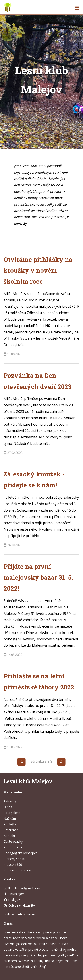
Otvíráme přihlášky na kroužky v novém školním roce (38, 270)
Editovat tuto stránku (19, 914)
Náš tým (10, 818)
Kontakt (9, 836)
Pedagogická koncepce (20, 853)
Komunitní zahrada (17, 870)
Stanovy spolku (15, 859)
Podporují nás (14, 847)
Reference (11, 830)
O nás (8, 807)
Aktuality (10, 801)
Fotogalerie (12, 813)
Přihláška (10, 824)
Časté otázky (13, 841)
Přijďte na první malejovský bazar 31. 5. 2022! (38, 577)
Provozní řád (13, 865)
